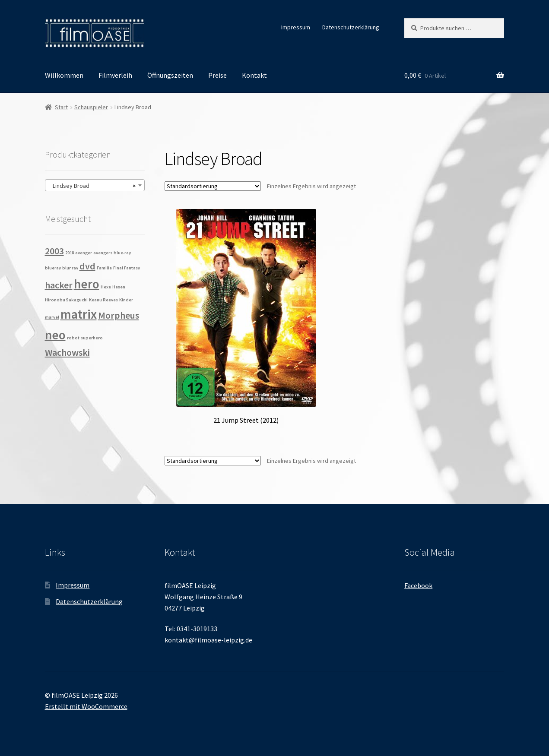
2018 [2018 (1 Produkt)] (70, 253)
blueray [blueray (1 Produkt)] (53, 268)
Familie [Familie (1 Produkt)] (104, 268)
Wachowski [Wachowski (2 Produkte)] (67, 352)
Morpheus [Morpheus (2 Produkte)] (119, 315)
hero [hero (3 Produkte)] (87, 284)
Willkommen (64, 75)
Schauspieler (91, 107)
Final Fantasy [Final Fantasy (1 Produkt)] (127, 268)
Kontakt (254, 75)
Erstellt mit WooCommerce (86, 706)
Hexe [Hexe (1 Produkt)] (106, 287)
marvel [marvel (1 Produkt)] (52, 317)
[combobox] (95, 185)
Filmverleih (115, 75)
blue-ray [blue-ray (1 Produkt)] (122, 253)
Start (61, 107)
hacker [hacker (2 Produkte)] (59, 285)
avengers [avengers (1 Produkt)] (103, 253)
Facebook (418, 585)
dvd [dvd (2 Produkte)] (87, 266)
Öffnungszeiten (170, 75)
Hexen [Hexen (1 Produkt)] (119, 287)
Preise (217, 75)
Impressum (296, 27)
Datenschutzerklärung (351, 27)
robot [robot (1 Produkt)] (73, 338)
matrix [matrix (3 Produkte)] (79, 314)
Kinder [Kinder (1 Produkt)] (126, 300)
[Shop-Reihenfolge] (213, 186)
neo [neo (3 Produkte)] (55, 335)
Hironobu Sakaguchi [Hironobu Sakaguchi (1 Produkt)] (66, 300)
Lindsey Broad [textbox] (92, 186)
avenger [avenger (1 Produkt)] (84, 253)
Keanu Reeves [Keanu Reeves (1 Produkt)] (103, 300)
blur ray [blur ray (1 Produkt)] (70, 268)
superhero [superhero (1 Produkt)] (92, 338)
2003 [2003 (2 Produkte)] (54, 251)
